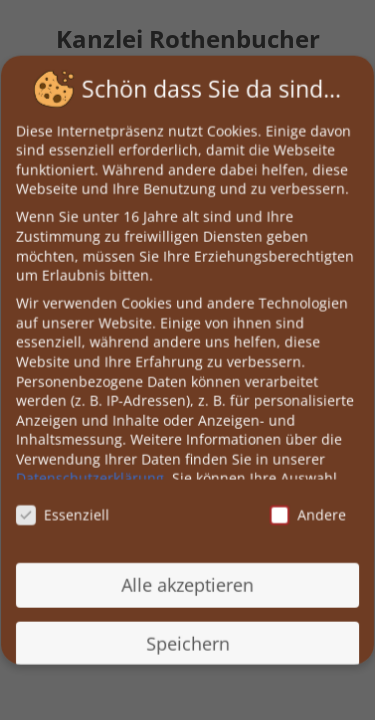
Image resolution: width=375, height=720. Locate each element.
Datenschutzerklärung (90, 477)
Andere (307, 513)
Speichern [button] (187, 641)
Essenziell (63, 513)
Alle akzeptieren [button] (187, 583)
